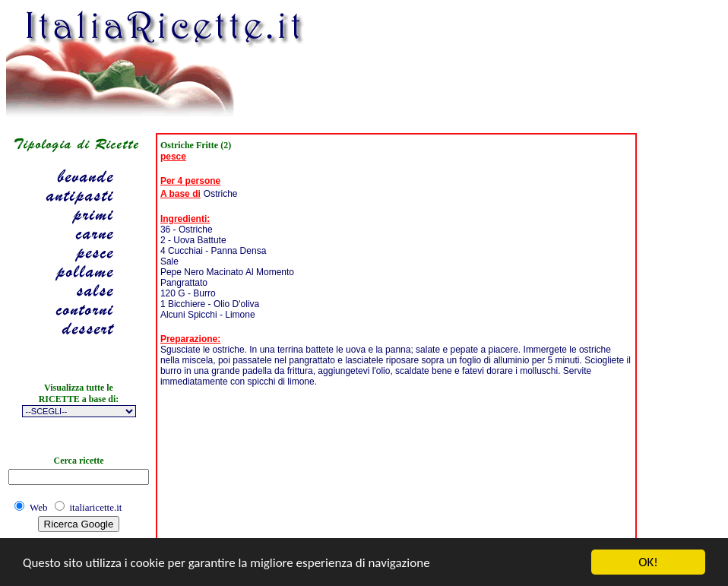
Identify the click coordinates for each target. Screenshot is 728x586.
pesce (173, 157)
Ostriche (221, 194)
